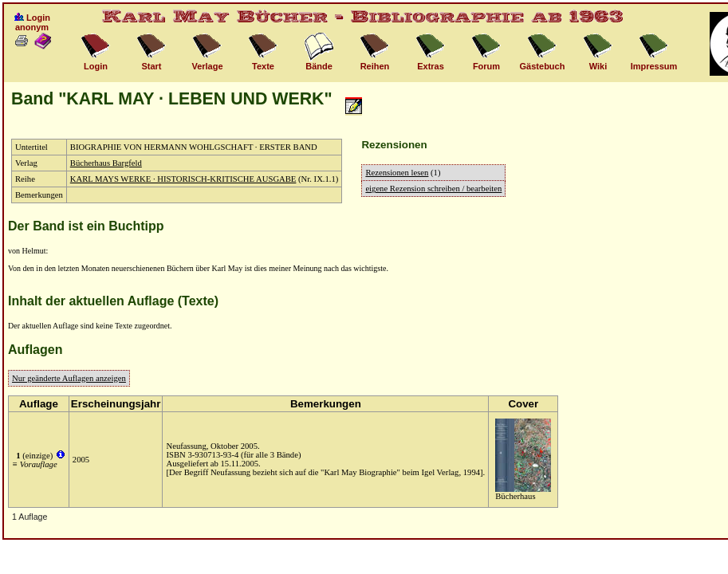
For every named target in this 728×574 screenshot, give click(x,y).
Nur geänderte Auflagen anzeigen (69, 378)
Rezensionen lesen (397, 173)
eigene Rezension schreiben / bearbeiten (433, 189)
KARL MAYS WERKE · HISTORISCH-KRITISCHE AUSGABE (183, 179)
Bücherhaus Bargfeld (106, 163)
